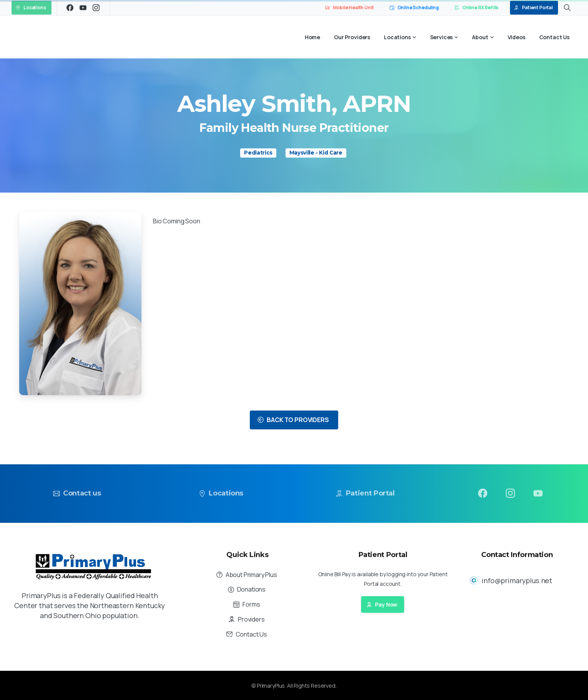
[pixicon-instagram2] (510, 498)
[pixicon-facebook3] (483, 495)
